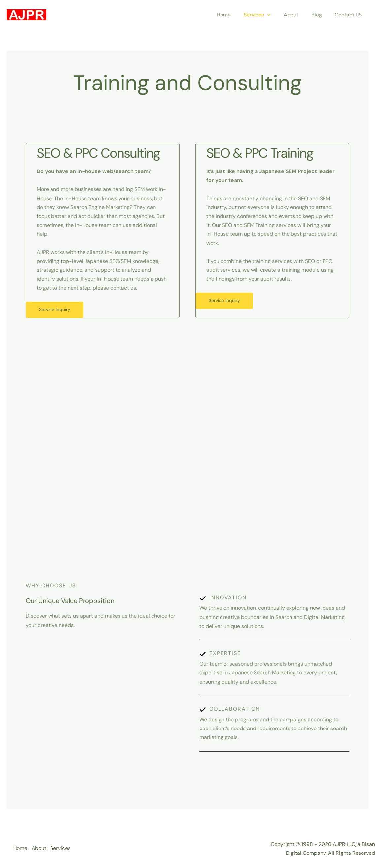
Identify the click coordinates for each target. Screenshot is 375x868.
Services (265, 15)
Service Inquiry (55, 310)
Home (234, 15)
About (297, 15)
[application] (276, 15)
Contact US (350, 15)
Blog (320, 15)
